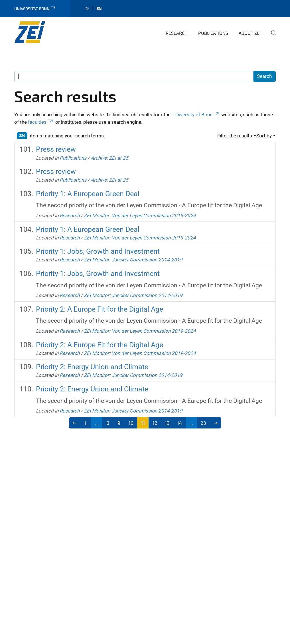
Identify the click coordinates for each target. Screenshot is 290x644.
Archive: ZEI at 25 (109, 158)
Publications (213, 33)
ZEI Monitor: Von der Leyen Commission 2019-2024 (140, 216)
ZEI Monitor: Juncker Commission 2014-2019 (133, 260)
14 (180, 423)
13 (167, 423)
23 (203, 423)
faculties (41, 122)
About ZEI (250, 33)
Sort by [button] (264, 136)
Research (177, 33)
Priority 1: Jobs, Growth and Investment (98, 251)
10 (131, 423)
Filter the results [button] (235, 136)
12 (155, 423)
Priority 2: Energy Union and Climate (92, 367)
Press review (56, 149)
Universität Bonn (35, 9)
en (99, 8)
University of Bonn (197, 115)
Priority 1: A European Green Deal (88, 194)
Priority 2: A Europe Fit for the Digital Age (100, 309)
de (87, 8)
